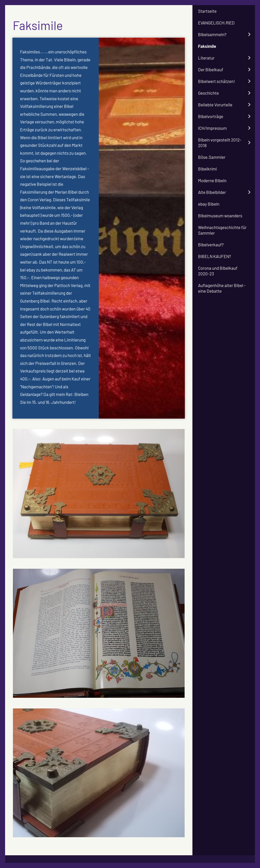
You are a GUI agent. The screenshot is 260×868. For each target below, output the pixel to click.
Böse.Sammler (212, 157)
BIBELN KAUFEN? (215, 256)
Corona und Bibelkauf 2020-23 (218, 271)
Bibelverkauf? (211, 245)
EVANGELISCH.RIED (216, 23)
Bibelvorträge (211, 116)
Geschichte (208, 93)
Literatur (206, 58)
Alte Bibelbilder (212, 192)
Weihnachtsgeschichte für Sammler (222, 230)
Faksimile (207, 46)
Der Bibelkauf (211, 69)
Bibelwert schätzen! (216, 81)
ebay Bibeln (209, 204)
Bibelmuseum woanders (220, 216)
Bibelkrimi (207, 169)
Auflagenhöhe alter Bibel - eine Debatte (222, 288)
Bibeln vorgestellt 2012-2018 (220, 143)
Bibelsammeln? (212, 34)
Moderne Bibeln (212, 180)
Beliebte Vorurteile (215, 105)
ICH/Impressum (212, 128)
